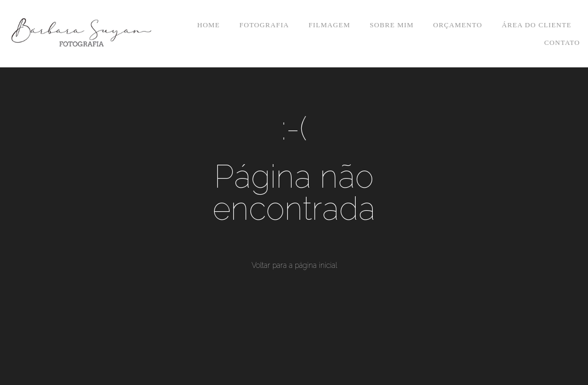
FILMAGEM (330, 25)
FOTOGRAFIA (264, 25)
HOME (209, 25)
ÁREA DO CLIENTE (536, 25)
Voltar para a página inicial (294, 265)
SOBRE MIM (392, 25)
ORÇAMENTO (458, 25)
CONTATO (562, 43)
